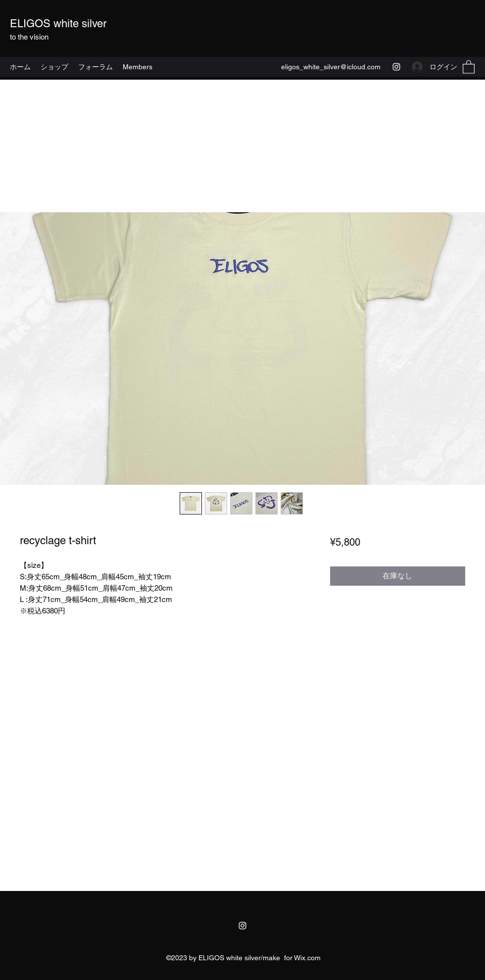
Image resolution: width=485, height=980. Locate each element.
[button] (469, 67)
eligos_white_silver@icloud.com (331, 67)
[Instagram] (396, 67)
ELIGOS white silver (58, 23)
